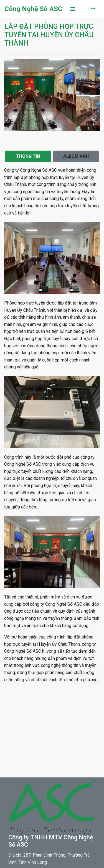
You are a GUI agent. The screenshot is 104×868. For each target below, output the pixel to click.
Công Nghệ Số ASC (33, 9)
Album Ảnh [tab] (76, 156)
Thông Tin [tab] (28, 156)
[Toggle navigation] (73, 9)
